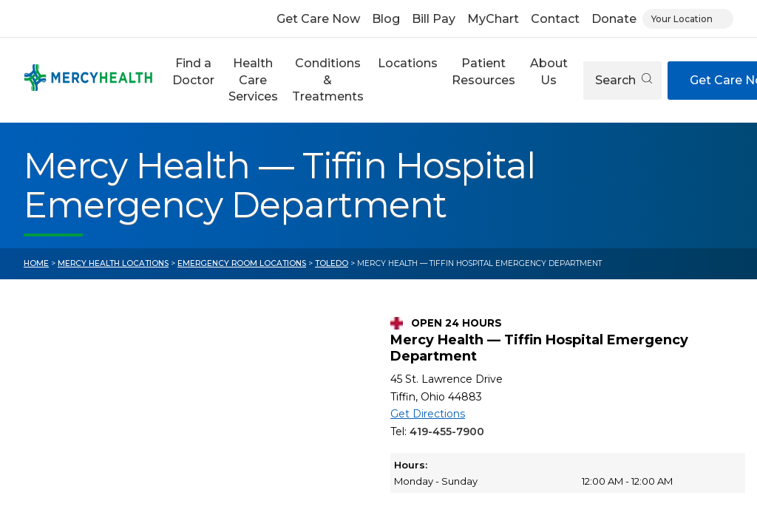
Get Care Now (318, 19)
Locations (408, 63)
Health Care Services (253, 80)
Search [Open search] (624, 80)
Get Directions (428, 414)
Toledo (332, 263)
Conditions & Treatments (328, 80)
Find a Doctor (193, 71)
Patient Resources (483, 71)
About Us (549, 71)
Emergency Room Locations (242, 263)
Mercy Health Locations (113, 263)
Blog (386, 19)
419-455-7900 (447, 432)
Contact (555, 19)
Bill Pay (434, 19)
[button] (193, 80)
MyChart (493, 19)
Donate (614, 19)
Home (36, 263)
